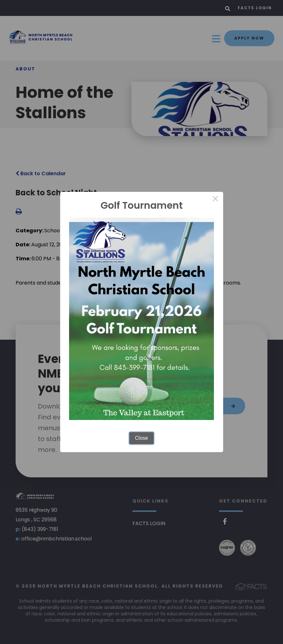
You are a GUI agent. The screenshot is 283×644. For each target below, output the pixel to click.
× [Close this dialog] (216, 199)
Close (141, 438)
